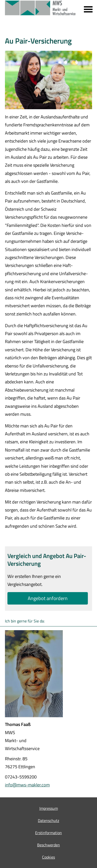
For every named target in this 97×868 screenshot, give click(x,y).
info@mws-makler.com (27, 785)
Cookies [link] (48, 857)
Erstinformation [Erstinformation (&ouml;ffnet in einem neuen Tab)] (48, 833)
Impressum (49, 808)
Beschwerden (48, 845)
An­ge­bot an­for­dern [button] (48, 598)
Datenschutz (48, 820)
